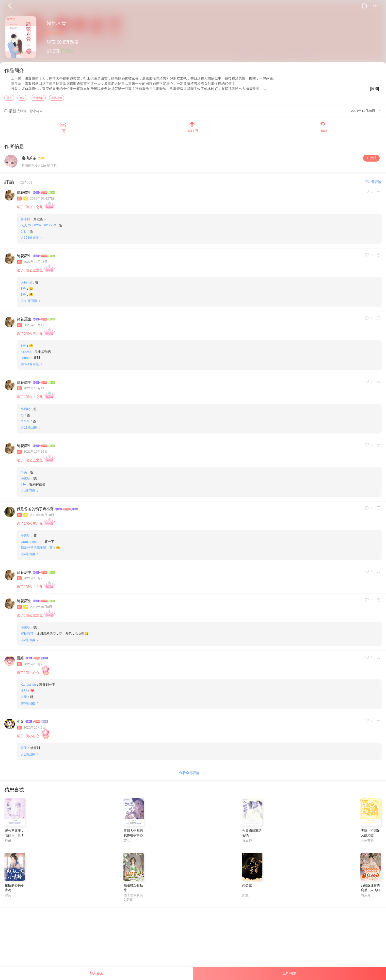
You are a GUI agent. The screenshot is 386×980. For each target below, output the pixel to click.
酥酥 (8, 841)
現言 (51, 42)
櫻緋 (20, 659)
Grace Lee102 (31, 543)
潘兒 (24, 692)
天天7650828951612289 (38, 226)
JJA (23, 486)
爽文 (22, 99)
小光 (20, 723)
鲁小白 (25, 220)
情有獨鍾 (38, 99)
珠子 (24, 749)
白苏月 (366, 896)
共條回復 (30, 239)
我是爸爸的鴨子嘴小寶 (35, 510)
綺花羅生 (24, 193)
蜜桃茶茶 (56, 33)
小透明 (25, 410)
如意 (245, 896)
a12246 (26, 353)
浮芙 (8, 896)
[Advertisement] (148, 944)
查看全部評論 (193, 774)
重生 (9, 99)
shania (25, 359)
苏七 (127, 841)
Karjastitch (28, 686)
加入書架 (96, 973)
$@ (23, 290)
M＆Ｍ (25, 422)
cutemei (26, 284)
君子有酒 (367, 841)
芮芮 (24, 473)
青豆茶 (247, 841)
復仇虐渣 (57, 99)
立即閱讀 (289, 973)
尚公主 (247, 887)
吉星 (24, 698)
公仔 (24, 232)
